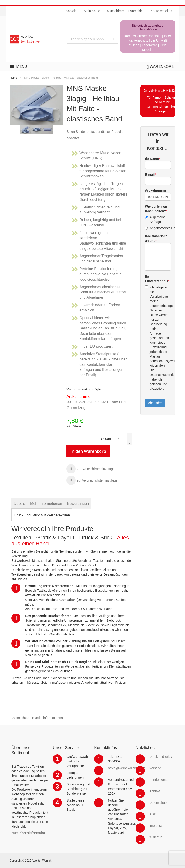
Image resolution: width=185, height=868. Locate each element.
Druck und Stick (161, 757)
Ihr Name (152, 159)
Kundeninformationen (48, 718)
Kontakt (155, 791)
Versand (155, 768)
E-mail (150, 175)
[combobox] (92, 39)
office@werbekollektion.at (126, 768)
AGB (153, 814)
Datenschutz (20, 718)
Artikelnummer (156, 190)
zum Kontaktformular (28, 833)
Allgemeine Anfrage (155, 219)
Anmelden (137, 11)
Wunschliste (115, 11)
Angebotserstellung (158, 228)
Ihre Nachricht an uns (156, 238)
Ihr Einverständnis (156, 279)
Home (13, 78)
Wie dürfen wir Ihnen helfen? (156, 209)
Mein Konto (92, 11)
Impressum (157, 826)
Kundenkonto (159, 780)
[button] (91, 469)
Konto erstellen (161, 11)
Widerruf (155, 837)
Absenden (155, 403)
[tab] (19, 503)
